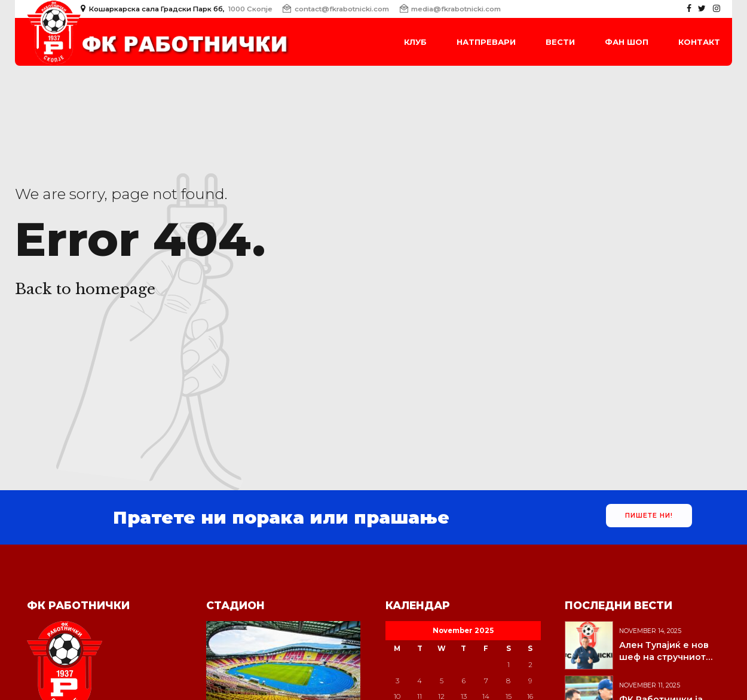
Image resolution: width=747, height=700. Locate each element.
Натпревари (486, 42)
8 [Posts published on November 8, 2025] (508, 681)
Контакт (699, 42)
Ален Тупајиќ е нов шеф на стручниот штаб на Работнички (668, 657)
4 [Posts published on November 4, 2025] (420, 681)
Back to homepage (85, 289)
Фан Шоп (627, 42)
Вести (560, 42)
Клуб (415, 42)
